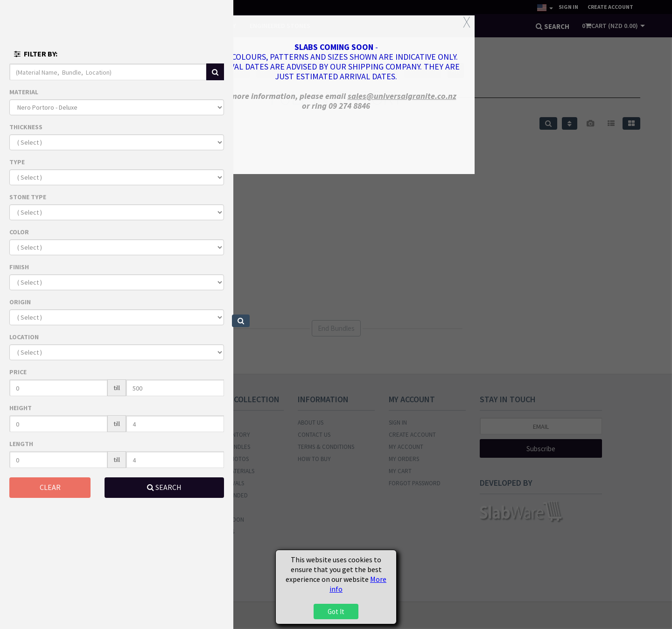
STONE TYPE (28, 197)
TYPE (17, 162)
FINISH (19, 267)
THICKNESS (26, 127)
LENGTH (21, 444)
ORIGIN (20, 302)
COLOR (19, 232)
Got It (336, 612)
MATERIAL (24, 92)
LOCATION (24, 337)
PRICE (18, 372)
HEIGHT (21, 408)
